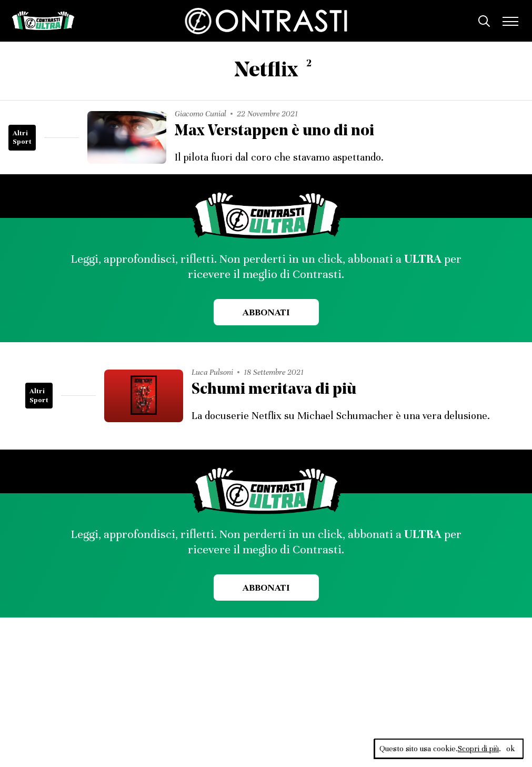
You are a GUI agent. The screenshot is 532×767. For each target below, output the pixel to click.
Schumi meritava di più (274, 390)
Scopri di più (478, 749)
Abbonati (266, 312)
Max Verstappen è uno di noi (274, 131)
